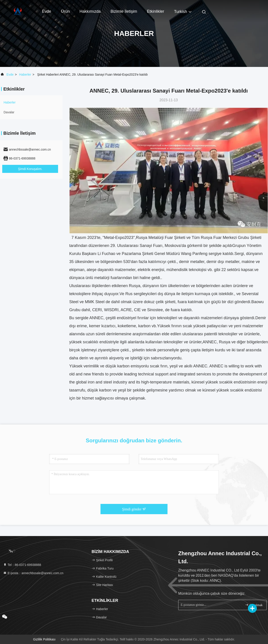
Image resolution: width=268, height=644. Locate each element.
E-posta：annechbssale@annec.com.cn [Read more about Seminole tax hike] (33, 573)
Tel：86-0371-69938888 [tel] (22, 565)
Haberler (25, 75)
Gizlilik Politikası (44, 639)
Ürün (65, 11)
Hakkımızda (90, 11)
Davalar (9, 112)
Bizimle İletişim (124, 11)
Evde (47, 11)
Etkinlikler (156, 11)
